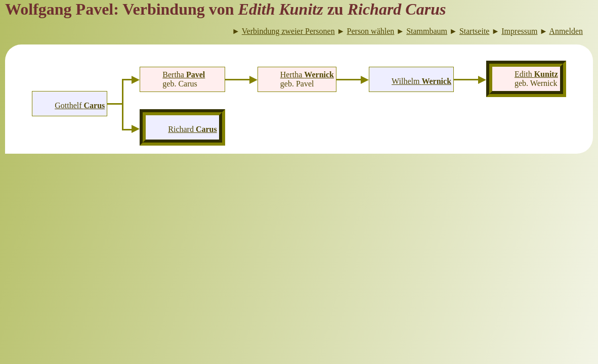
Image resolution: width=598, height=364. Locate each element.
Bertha (184, 75)
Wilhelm (421, 81)
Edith (536, 74)
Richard (192, 129)
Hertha (307, 75)
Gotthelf (80, 105)
